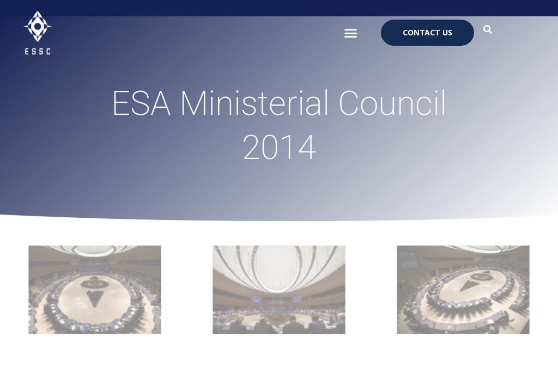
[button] (351, 33)
